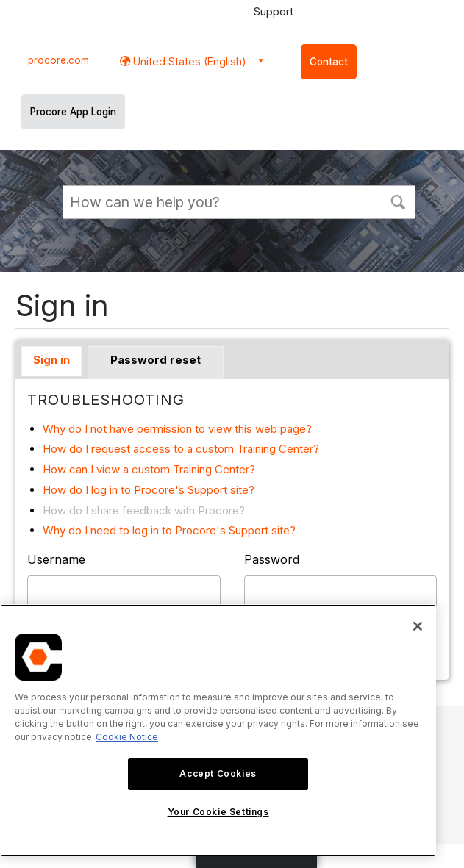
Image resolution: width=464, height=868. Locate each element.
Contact (329, 62)
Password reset (156, 360)
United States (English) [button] (188, 61)
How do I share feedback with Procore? (144, 510)
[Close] (418, 626)
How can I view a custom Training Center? (149, 469)
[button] (398, 201)
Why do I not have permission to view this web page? (177, 429)
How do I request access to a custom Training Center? (181, 449)
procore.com (58, 60)
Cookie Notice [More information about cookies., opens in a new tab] (127, 737)
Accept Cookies (218, 774)
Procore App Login (73, 112)
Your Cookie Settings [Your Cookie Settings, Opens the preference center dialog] (218, 812)
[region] (218, 730)
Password (272, 559)
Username (56, 559)
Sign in (51, 360)
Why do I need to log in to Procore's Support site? (169, 530)
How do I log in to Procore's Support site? (149, 490)
